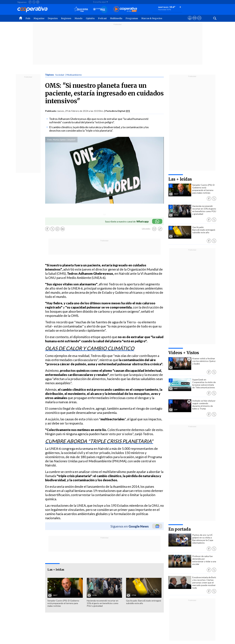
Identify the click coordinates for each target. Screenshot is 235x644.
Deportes (53, 18)
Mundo (79, 18)
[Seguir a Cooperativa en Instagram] (38, 2)
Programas (132, 18)
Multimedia (116, 18)
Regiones (66, 18)
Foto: (50, 140)
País (28, 18)
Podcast (102, 18)
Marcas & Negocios (152, 18)
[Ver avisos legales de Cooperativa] (190, 21)
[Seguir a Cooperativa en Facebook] (30, 2)
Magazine (39, 18)
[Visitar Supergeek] (199, 21)
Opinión (90, 18)
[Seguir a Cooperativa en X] (34, 2)
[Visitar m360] (195, 21)
